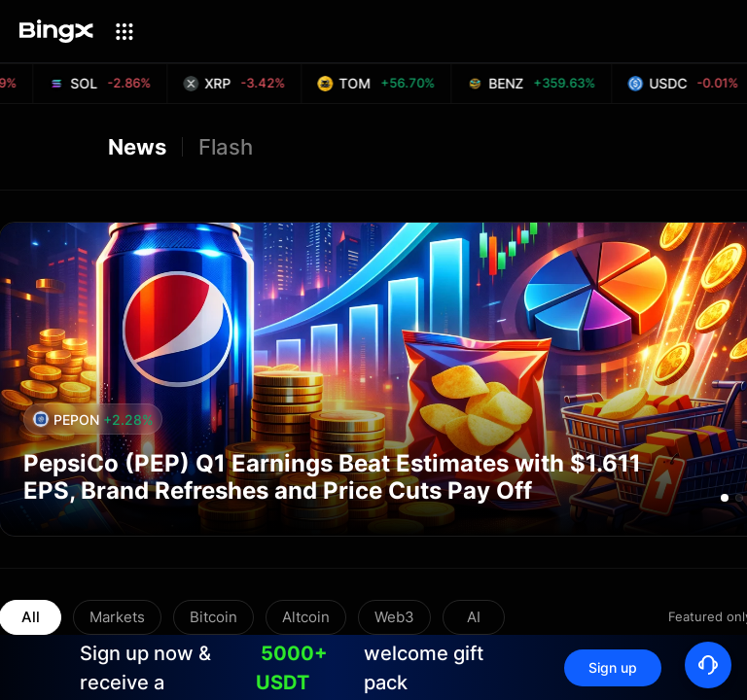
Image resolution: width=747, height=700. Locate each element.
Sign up (613, 667)
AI (474, 617)
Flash (226, 147)
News (137, 147)
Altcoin (306, 617)
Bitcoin (213, 617)
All (31, 617)
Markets (117, 617)
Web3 (394, 617)
